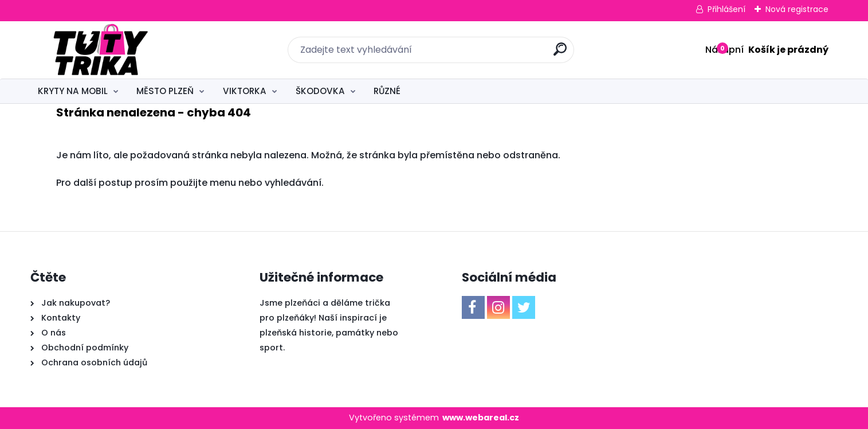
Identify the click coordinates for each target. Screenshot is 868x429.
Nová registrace (797, 9)
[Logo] (101, 50)
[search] (560, 54)
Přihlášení (726, 9)
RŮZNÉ (387, 91)
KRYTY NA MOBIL (73, 91)
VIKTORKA (245, 91)
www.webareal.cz (481, 418)
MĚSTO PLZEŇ (165, 91)
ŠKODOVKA (320, 91)
